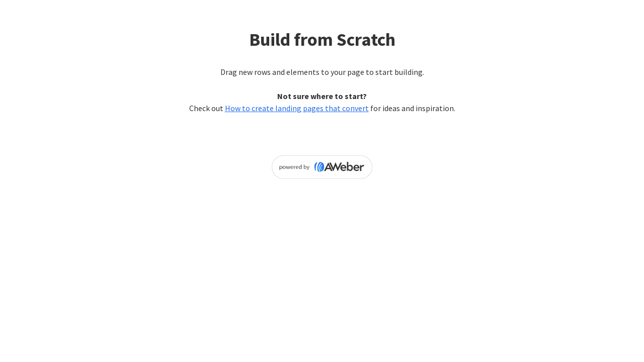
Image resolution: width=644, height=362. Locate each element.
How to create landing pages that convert (297, 108)
